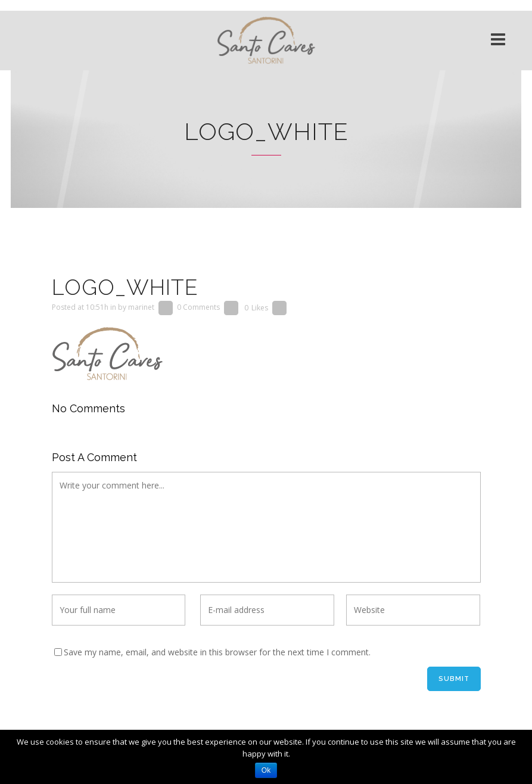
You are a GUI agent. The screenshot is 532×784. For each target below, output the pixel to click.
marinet (141, 308)
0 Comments (198, 308)
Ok (266, 770)
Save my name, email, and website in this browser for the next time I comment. (217, 652)
